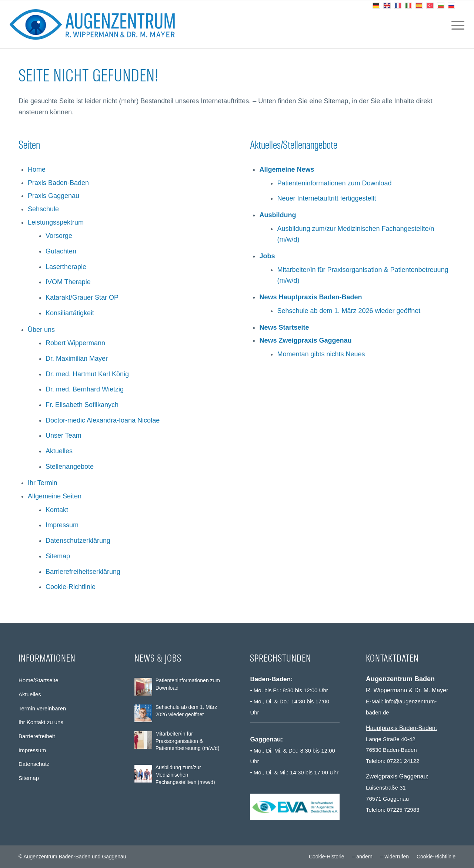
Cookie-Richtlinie (71, 587)
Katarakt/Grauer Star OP (82, 297)
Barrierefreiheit (37, 736)
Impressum (62, 525)
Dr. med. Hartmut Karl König (87, 374)
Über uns (41, 330)
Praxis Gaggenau (54, 196)
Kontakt (57, 510)
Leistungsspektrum (56, 222)
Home (37, 169)
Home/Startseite (39, 680)
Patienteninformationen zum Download (334, 183)
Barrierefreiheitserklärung (83, 572)
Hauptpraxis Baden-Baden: (401, 728)
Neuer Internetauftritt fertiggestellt (326, 198)
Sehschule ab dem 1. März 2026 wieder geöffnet (349, 311)
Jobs (267, 256)
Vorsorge (59, 236)
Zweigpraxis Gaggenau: (397, 776)
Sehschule (43, 209)
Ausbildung (278, 215)
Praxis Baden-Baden (58, 183)
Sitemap (58, 556)
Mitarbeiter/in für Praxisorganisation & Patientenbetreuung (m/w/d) (188, 741)
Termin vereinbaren (42, 708)
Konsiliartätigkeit (70, 313)
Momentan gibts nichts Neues (321, 354)
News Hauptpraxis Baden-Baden (311, 297)
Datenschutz (34, 764)
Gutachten (61, 251)
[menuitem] (455, 24)
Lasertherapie (66, 267)
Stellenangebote (70, 467)
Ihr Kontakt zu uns (41, 722)
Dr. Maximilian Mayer (77, 359)
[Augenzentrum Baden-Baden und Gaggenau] (92, 24)
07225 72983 (403, 810)
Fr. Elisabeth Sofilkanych (82, 405)
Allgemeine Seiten (55, 496)
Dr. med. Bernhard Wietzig (85, 389)
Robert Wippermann (75, 343)
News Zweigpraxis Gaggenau (305, 340)
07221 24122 (403, 761)
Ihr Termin (43, 483)
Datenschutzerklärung (78, 541)
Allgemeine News (287, 169)
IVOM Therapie (68, 282)
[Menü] (455, 24)
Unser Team (64, 435)
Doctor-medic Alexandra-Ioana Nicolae (103, 420)
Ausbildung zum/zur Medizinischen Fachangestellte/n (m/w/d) (185, 775)
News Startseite (284, 327)
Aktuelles (59, 451)
